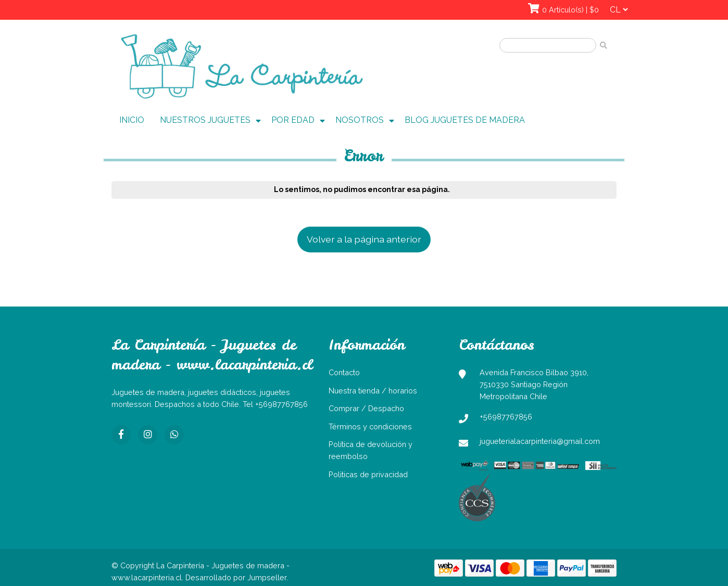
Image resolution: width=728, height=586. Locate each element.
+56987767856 (506, 417)
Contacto (344, 372)
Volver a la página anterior (364, 239)
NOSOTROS (360, 120)
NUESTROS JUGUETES (205, 120)
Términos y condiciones (370, 426)
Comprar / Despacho (366, 408)
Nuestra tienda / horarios (373, 391)
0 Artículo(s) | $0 (570, 10)
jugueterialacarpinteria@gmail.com (540, 441)
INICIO (132, 120)
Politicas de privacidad (368, 474)
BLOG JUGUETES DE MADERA (465, 120)
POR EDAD (293, 120)
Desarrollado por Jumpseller (236, 577)
